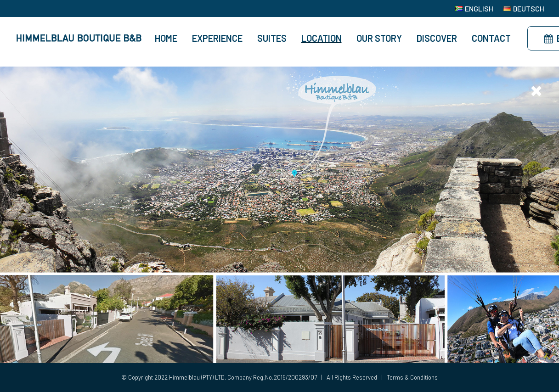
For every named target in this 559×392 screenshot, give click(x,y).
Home (166, 38)
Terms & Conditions (412, 377)
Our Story (379, 38)
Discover (437, 38)
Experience (217, 38)
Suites (272, 38)
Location (322, 38)
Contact (491, 38)
